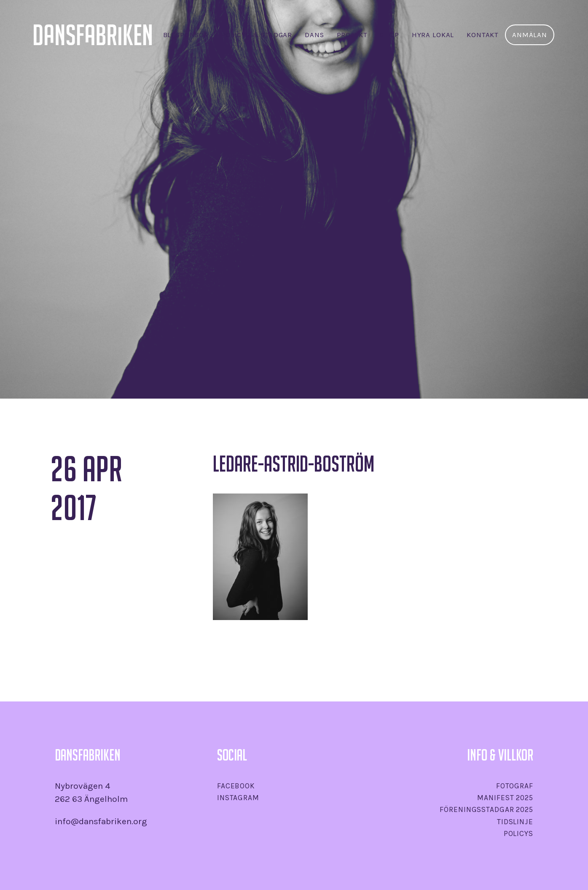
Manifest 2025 (505, 798)
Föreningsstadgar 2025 (486, 809)
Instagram (238, 798)
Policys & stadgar (257, 35)
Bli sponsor (186, 35)
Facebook (236, 786)
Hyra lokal (433, 35)
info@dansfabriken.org (101, 821)
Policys (518, 833)
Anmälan (530, 35)
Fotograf (515, 786)
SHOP (389, 35)
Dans (314, 35)
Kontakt (483, 35)
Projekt (352, 35)
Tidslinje (515, 822)
